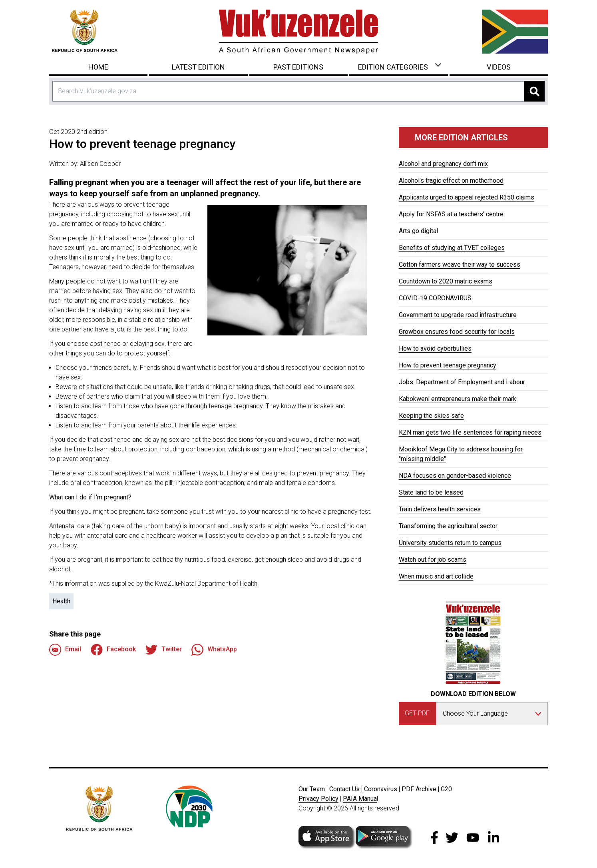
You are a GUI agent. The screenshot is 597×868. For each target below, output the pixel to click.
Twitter (164, 650)
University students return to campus (450, 543)
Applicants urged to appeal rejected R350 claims (467, 197)
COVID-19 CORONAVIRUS (435, 298)
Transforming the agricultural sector (448, 526)
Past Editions (298, 67)
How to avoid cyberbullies (435, 348)
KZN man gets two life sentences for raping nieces (470, 432)
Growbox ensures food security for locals (457, 332)
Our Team (312, 789)
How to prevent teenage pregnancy (448, 365)
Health (61, 601)
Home (98, 67)
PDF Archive (419, 789)
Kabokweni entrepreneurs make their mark (458, 399)
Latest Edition (198, 67)
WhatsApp (214, 650)
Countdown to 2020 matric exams (446, 281)
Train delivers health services (440, 509)
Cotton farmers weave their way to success (460, 264)
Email (65, 650)
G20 (446, 789)
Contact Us (344, 789)
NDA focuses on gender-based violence (455, 476)
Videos (499, 67)
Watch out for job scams (433, 560)
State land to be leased (431, 492)
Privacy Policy (318, 799)
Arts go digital (418, 231)
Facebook (113, 650)
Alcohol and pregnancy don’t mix (443, 164)
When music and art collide (436, 576)
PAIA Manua (360, 799)
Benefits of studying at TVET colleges (452, 248)
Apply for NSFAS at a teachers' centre (451, 214)
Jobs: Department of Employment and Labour (462, 382)
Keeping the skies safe (431, 416)
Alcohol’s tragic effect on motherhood (451, 181)
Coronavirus (381, 789)
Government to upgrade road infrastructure (458, 315)
